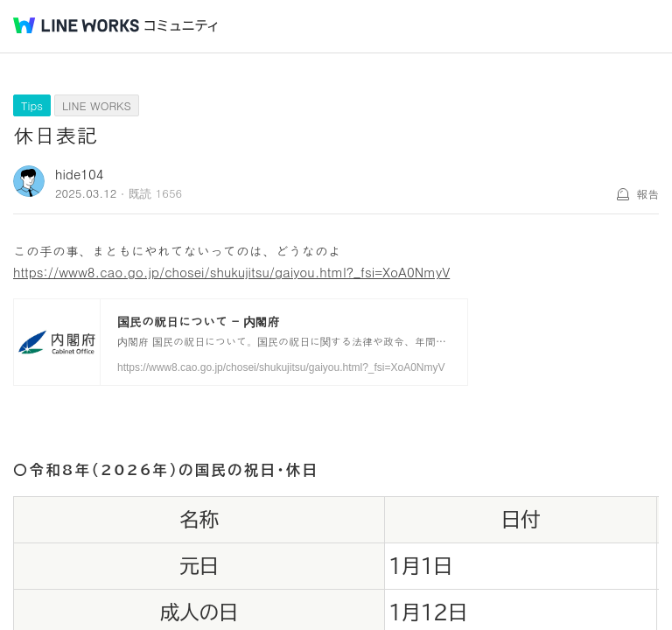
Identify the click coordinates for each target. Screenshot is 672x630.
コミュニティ (181, 26)
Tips (32, 105)
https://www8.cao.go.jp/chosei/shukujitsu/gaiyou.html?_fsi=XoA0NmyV (231, 272)
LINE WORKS (97, 105)
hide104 (80, 174)
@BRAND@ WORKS (76, 25)
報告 (647, 194)
